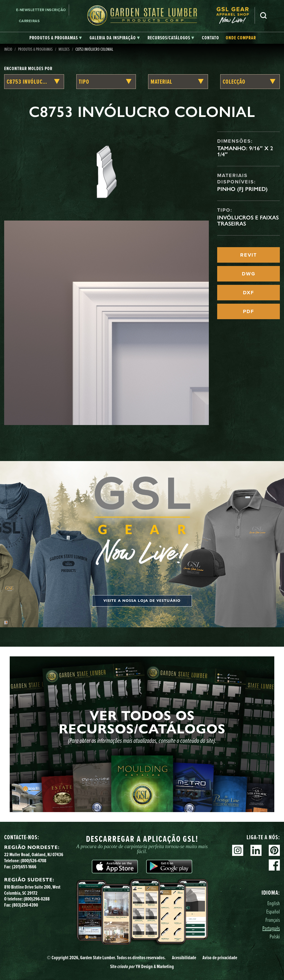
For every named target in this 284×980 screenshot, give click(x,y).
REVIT (248, 255)
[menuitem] (235, 15)
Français (273, 920)
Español (273, 911)
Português (271, 928)
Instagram (238, 850)
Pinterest (274, 850)
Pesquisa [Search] (263, 16)
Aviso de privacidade (220, 957)
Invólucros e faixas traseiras (248, 221)
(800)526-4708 (33, 860)
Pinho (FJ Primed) (242, 189)
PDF (248, 311)
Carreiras (29, 21)
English (274, 903)
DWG (249, 274)
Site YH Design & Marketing (142, 966)
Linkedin (256, 850)
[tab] (56, 38)
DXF (248, 293)
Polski (275, 936)
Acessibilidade (184, 957)
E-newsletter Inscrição (41, 10)
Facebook (274, 865)
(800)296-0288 (37, 899)
